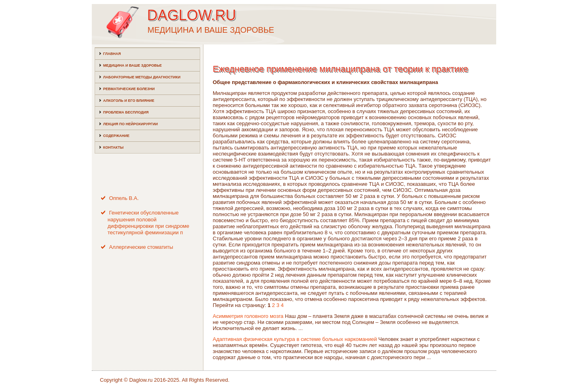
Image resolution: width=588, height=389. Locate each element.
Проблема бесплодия (126, 112)
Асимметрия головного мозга (248, 316)
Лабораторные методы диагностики (142, 77)
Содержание (116, 136)
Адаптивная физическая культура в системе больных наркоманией (295, 339)
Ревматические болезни (129, 89)
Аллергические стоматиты (141, 247)
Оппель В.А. (124, 198)
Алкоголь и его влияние (129, 101)
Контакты (113, 147)
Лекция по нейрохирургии (130, 124)
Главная (112, 54)
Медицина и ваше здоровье (132, 65)
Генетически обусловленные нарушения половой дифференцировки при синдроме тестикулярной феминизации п (148, 223)
